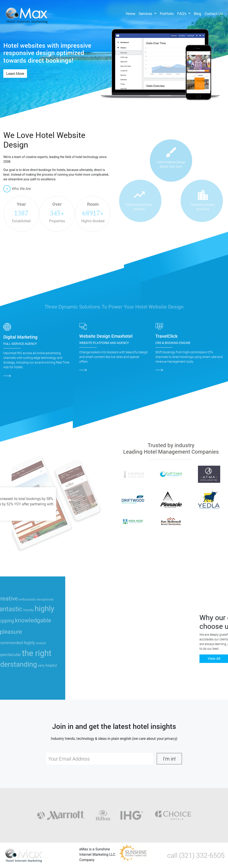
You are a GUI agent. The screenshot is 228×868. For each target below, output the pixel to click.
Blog (197, 13)
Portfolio (167, 13)
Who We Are (17, 188)
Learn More (15, 73)
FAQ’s (182, 13)
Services (145, 13)
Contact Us (214, 13)
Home (130, 13)
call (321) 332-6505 (196, 855)
